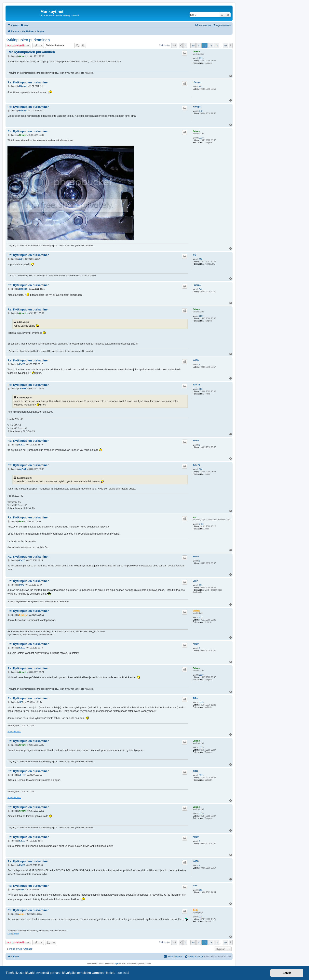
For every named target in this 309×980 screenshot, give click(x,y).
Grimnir (196, 52)
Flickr (10, 934)
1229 (201, 702)
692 (201, 585)
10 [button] (193, 45)
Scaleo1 (196, 611)
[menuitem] (25, 25)
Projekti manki (14, 732)
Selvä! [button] (287, 973)
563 (201, 890)
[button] (174, 45)
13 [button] (211, 45)
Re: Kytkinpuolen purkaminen (31, 52)
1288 (201, 917)
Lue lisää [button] (123, 973)
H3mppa (197, 82)
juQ (194, 255)
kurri (195, 517)
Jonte (195, 910)
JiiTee (195, 698)
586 (201, 389)
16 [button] (225, 45)
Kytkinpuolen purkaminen (28, 40)
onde (195, 886)
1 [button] (185, 45)
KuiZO (196, 360)
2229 (201, 58)
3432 (201, 524)
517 (201, 617)
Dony (195, 581)
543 (201, 87)
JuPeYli (196, 385)
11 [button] (199, 45)
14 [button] (217, 45)
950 (201, 259)
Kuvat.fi (16, 934)
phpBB (117, 964)
